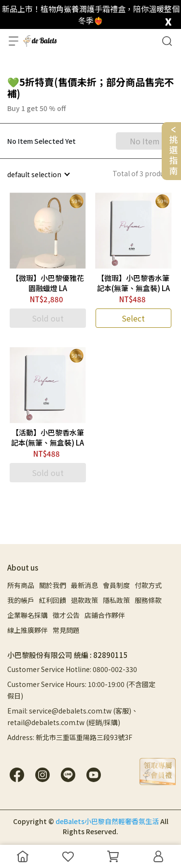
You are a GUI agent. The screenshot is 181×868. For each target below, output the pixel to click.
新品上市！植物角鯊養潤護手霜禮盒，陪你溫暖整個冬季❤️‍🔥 (91, 14)
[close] (168, 20)
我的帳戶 (21, 600)
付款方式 (148, 585)
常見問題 (66, 630)
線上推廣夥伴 (28, 630)
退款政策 (84, 600)
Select (133, 318)
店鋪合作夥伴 (105, 615)
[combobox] (38, 174)
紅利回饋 (53, 600)
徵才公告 (66, 615)
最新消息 (84, 585)
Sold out (48, 318)
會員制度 (116, 585)
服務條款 (148, 600)
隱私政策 (116, 600)
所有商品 (21, 585)
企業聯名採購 (28, 615)
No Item (145, 141)
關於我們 (53, 585)
